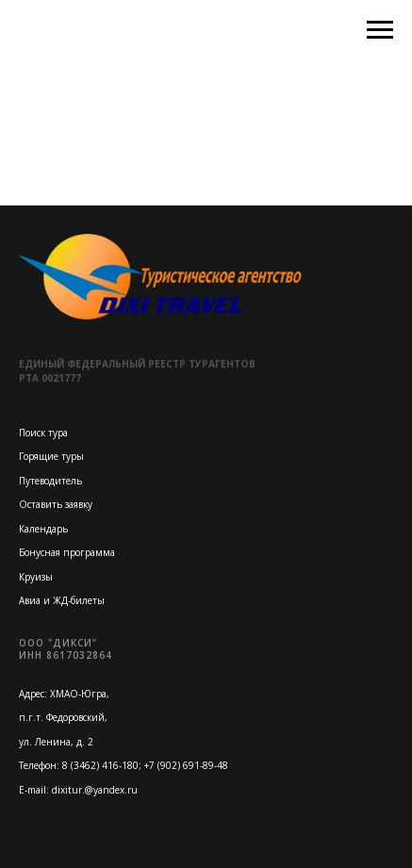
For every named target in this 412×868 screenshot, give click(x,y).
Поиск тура (43, 433)
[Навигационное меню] (380, 30)
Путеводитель (50, 481)
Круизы (36, 577)
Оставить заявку (56, 504)
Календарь (43, 529)
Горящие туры (51, 456)
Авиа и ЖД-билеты (62, 600)
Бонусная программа (67, 552)
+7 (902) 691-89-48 (186, 765)
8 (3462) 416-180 (100, 765)
